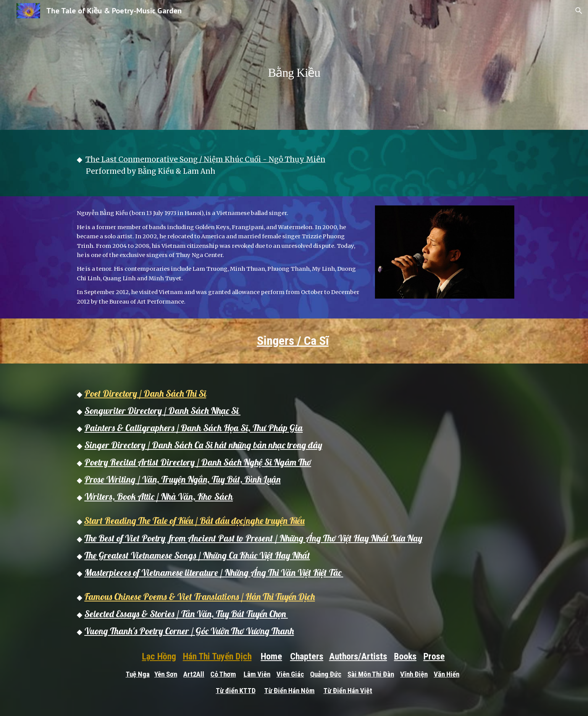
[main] (294, 65)
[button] (579, 11)
